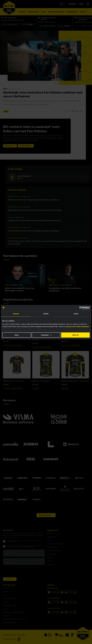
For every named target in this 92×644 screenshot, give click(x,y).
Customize (46, 335)
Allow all (75, 335)
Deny (17, 335)
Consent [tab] (16, 314)
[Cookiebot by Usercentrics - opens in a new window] (81, 308)
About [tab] (76, 314)
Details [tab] (46, 314)
